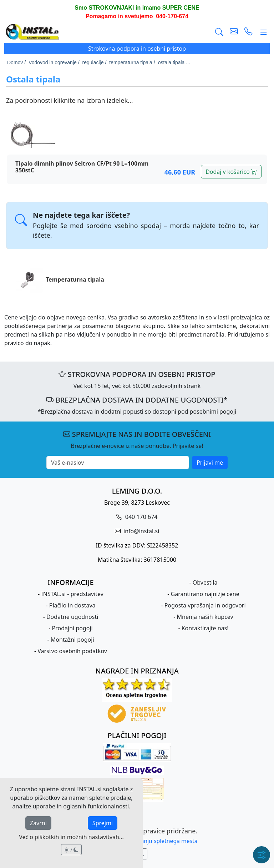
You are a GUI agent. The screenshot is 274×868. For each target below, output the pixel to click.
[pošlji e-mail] (234, 32)
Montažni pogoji (72, 640)
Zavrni (38, 823)
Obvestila (205, 582)
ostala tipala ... (174, 62)
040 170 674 (141, 517)
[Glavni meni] (263, 32)
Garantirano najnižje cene (205, 594)
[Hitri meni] (262, 855)
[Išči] (219, 32)
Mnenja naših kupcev (205, 617)
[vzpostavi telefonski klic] (248, 32)
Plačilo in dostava (72, 605)
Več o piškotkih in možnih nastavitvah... (71, 837)
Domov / (16, 62)
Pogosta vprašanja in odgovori (205, 605)
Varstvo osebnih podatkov (72, 651)
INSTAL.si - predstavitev (72, 594)
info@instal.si (141, 531)
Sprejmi (103, 823)
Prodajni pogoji (72, 628)
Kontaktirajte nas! (205, 628)
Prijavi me (210, 463)
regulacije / (95, 62)
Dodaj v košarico (231, 172)
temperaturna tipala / (132, 62)
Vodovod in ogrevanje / (54, 62)
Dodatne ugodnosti (72, 617)
